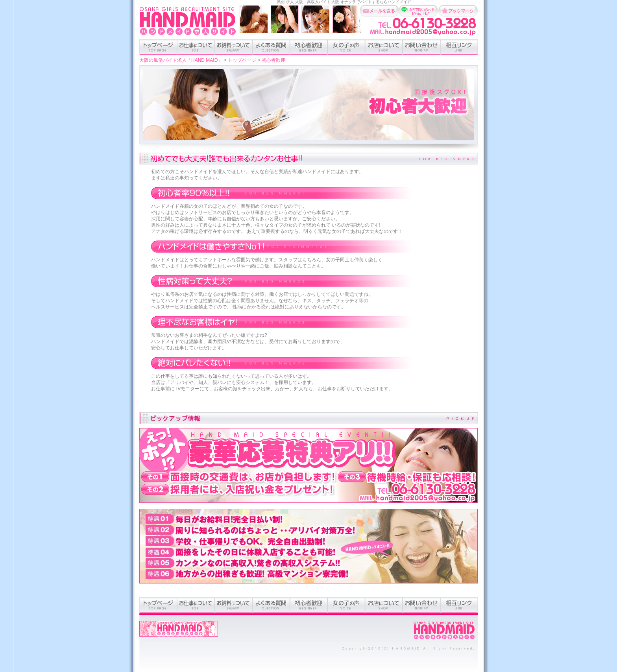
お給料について (233, 47)
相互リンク (459, 47)
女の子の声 (346, 47)
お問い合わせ (421, 47)
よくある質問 (271, 47)
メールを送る (379, 11)
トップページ (158, 47)
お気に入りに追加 (458, 11)
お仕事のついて (196, 47)
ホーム (444, 631)
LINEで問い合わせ (419, 11)
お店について (384, 47)
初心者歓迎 (309, 47)
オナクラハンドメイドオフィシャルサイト (179, 633)
